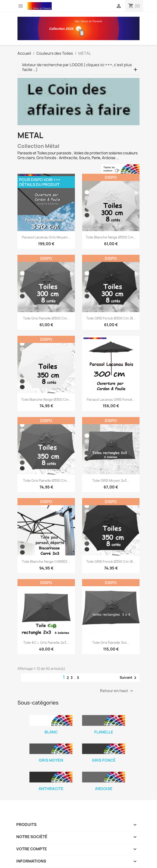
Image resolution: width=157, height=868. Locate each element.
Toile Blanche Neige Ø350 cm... (46, 399)
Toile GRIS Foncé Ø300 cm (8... (111, 318)
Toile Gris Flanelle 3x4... (111, 643)
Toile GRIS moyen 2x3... (111, 480)
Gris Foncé (104, 760)
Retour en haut (117, 691)
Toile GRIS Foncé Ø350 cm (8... (111, 561)
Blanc (51, 732)
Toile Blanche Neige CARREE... (46, 561)
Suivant (129, 678)
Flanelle (104, 732)
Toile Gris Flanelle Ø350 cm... (46, 480)
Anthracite (51, 789)
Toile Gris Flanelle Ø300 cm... (46, 318)
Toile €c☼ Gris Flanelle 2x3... (46, 643)
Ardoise (104, 789)
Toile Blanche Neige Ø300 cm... (111, 237)
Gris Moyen (51, 760)
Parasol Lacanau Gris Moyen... (46, 237)
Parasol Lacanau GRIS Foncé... (111, 399)
